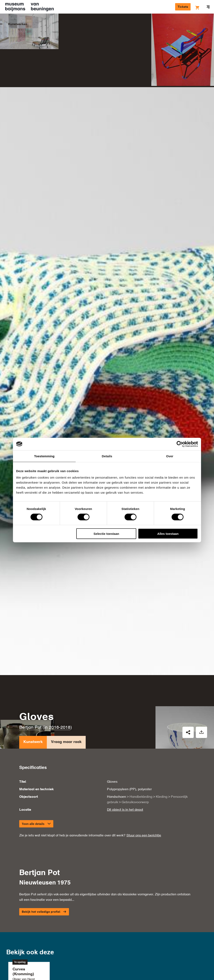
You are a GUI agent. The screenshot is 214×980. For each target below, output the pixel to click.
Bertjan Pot (30, 671)
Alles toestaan (168, 534)
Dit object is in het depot (125, 754)
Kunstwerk (33, 687)
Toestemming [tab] (44, 456)
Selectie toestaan (106, 534)
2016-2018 (60, 671)
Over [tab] (170, 456)
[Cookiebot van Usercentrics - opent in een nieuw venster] (180, 444)
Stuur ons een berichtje (144, 779)
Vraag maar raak (66, 687)
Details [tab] (107, 456)
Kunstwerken (18, 24)
